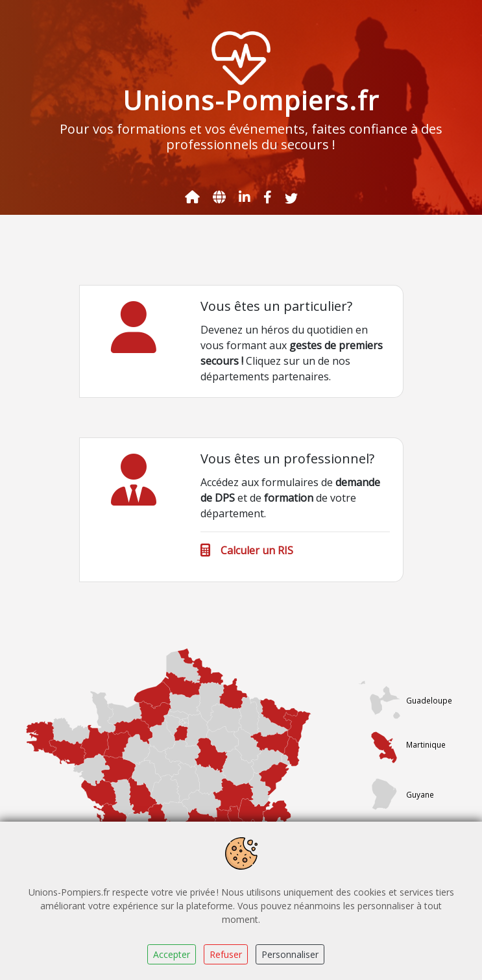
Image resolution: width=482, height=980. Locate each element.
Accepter (172, 954)
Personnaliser (290, 954)
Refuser (226, 954)
